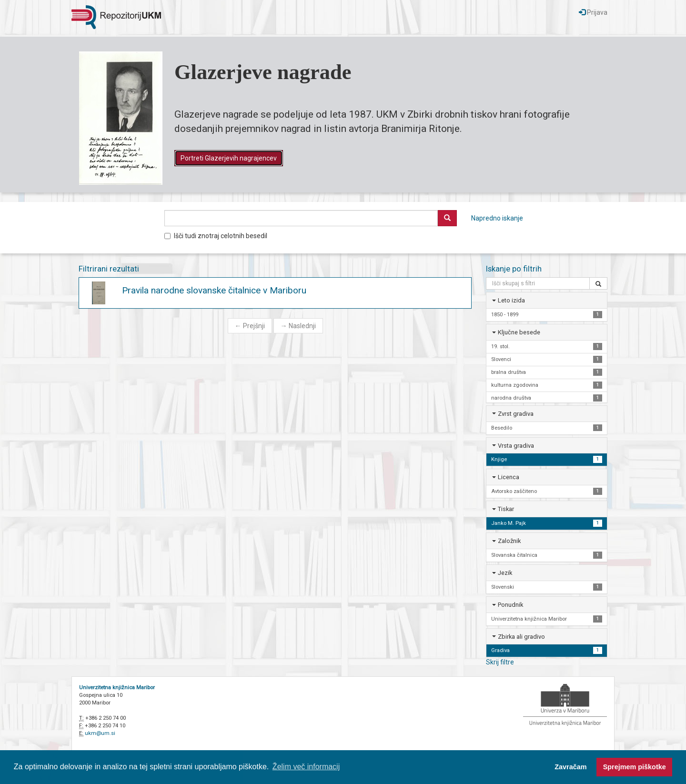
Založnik (509, 541)
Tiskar (506, 509)
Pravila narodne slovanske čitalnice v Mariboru (214, 290)
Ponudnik (510, 605)
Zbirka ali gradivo (521, 637)
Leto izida (511, 300)
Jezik (505, 573)
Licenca (509, 477)
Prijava (593, 12)
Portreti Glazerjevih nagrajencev (229, 158)
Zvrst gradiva (516, 414)
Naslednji (298, 326)
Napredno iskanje (497, 218)
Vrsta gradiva (516, 446)
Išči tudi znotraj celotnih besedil (216, 236)
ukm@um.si (100, 733)
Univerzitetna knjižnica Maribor (117, 688)
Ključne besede (519, 332)
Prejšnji (250, 326)
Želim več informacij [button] (306, 767)
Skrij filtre (500, 662)
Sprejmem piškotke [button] (635, 767)
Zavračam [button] (570, 767)
